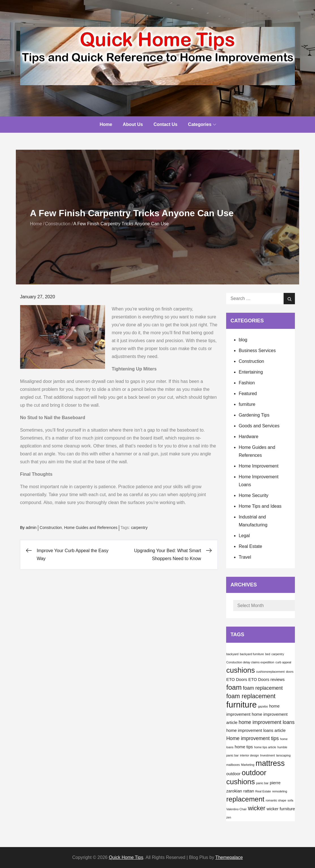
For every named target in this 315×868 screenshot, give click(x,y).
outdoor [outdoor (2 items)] (233, 774)
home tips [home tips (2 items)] (244, 747)
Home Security (253, 495)
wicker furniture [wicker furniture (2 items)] (281, 809)
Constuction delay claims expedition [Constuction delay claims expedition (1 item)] (250, 662)
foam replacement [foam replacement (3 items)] (263, 688)
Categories (202, 124)
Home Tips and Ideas (260, 506)
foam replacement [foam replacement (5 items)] (251, 696)
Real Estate (250, 546)
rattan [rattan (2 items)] (249, 791)
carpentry (139, 528)
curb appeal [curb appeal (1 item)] (283, 662)
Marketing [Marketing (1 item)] (248, 765)
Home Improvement (259, 466)
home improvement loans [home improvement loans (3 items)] (266, 722)
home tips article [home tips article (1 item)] (265, 747)
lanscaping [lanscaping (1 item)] (283, 755)
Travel (245, 557)
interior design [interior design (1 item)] (249, 755)
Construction (51, 528)
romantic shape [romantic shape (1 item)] (276, 800)
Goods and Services (259, 426)
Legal (244, 536)
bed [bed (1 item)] (268, 654)
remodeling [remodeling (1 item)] (280, 791)
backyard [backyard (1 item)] (232, 654)
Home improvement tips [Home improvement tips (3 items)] (252, 738)
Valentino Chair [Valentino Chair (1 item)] (236, 809)
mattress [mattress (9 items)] (270, 763)
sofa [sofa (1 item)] (290, 800)
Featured (248, 394)
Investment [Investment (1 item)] (267, 755)
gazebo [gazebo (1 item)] (263, 706)
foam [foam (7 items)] (234, 687)
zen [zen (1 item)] (229, 817)
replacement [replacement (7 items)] (245, 799)
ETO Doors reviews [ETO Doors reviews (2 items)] (267, 680)
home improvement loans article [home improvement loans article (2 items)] (256, 730)
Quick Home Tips (126, 857)
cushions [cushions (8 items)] (240, 670)
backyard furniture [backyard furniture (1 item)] (252, 654)
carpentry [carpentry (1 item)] (278, 654)
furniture (247, 404)
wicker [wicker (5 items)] (257, 808)
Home (106, 124)
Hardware (248, 437)
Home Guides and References (91, 528)
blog (243, 340)
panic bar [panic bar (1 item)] (262, 783)
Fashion (247, 383)
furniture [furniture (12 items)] (241, 705)
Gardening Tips (254, 415)
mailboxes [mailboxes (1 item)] (233, 765)
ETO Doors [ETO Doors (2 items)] (237, 680)
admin (31, 528)
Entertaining (251, 372)
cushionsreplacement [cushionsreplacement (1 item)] (270, 672)
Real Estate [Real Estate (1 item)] (263, 791)
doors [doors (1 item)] (290, 672)
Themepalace (229, 857)
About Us (133, 124)
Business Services (257, 351)
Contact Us (165, 124)
